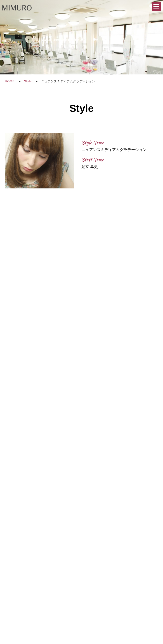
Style (28, 81)
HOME (10, 81)
